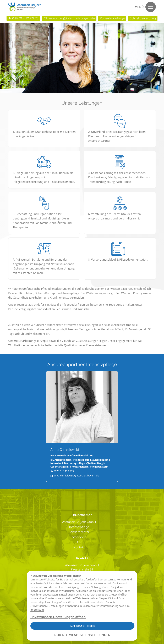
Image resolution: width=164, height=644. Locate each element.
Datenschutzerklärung (105, 606)
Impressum (37, 610)
